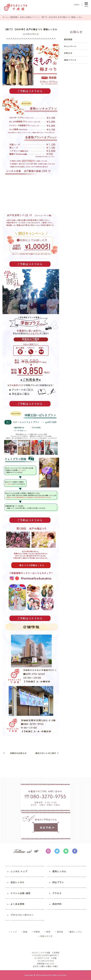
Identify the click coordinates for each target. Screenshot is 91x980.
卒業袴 (37, 932)
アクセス (57, 893)
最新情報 (14, 17)
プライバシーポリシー (22, 915)
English (77, 4)
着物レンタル (59, 871)
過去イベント (70, 60)
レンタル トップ (19, 871)
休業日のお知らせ (18, 753)
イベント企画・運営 (20, 893)
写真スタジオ (46, 936)
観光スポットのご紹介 (46, 753)
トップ (14, 932)
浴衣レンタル (17, 882)
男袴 (48, 932)
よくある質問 (17, 904)
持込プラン (58, 882)
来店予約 (57, 904)
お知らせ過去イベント (29, 17)
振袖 (25, 932)
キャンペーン (70, 46)
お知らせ (68, 53)
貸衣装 (60, 932)
